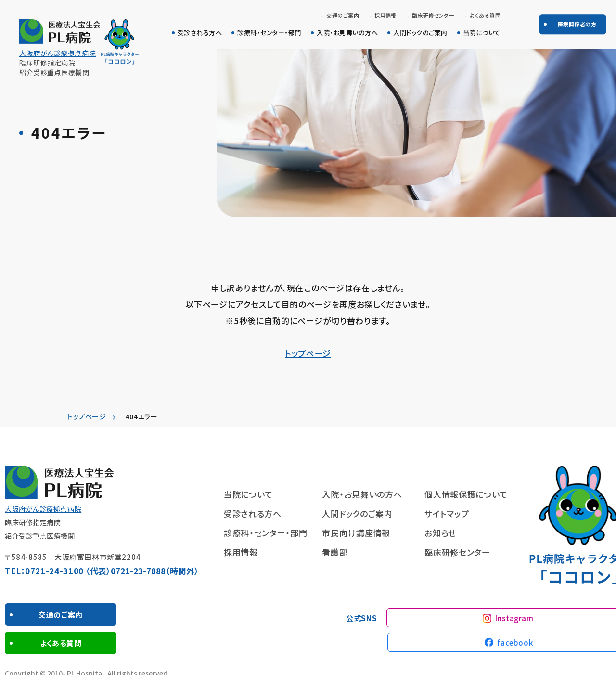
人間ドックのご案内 (420, 33)
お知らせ (440, 533)
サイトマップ (447, 513)
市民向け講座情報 (356, 533)
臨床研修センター (433, 16)
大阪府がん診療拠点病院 (58, 53)
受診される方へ (200, 33)
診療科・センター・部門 (269, 33)
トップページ (308, 353)
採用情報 (385, 16)
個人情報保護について (466, 494)
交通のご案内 (343, 16)
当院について (482, 33)
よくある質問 (485, 16)
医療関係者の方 (577, 24)
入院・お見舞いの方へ (347, 33)
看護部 (335, 552)
